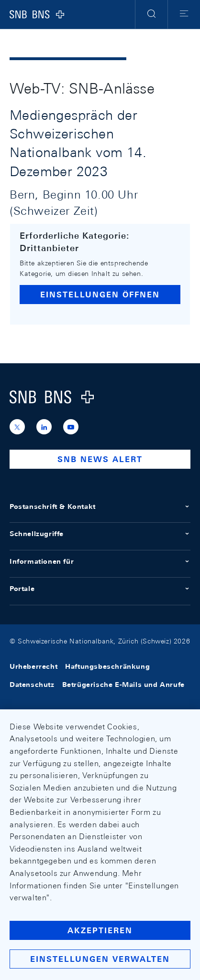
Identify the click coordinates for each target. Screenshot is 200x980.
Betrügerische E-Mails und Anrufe (123, 685)
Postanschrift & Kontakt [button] (100, 506)
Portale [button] (100, 589)
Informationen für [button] (100, 561)
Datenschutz (32, 685)
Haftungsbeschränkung (107, 666)
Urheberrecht (33, 666)
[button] (151, 14)
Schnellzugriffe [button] (100, 534)
